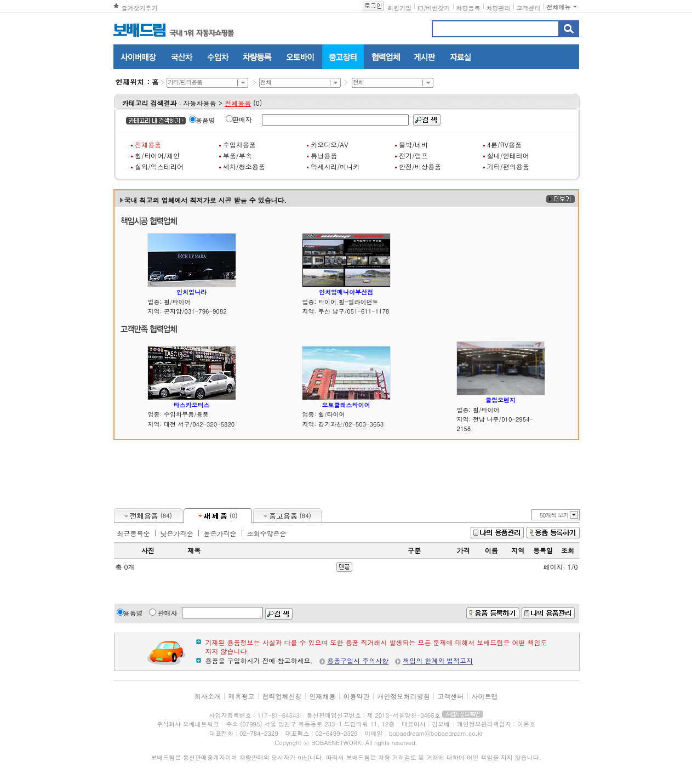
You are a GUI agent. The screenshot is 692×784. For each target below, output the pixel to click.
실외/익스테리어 (159, 166)
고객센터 (529, 8)
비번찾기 (438, 8)
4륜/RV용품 (504, 144)
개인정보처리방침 (404, 696)
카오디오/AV (329, 144)
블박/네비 (413, 144)
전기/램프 (413, 155)
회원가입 (399, 8)
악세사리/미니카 (335, 166)
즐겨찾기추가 (140, 8)
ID (421, 8)
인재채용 (322, 696)
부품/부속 (238, 155)
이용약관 (357, 696)
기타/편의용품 (508, 166)
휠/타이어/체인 (157, 155)
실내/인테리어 (508, 155)
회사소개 (207, 696)
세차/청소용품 (244, 166)
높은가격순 (220, 533)
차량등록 (468, 8)
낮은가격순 (177, 533)
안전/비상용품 (420, 166)
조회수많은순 (267, 533)
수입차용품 (239, 144)
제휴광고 (241, 696)
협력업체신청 (282, 696)
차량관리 (499, 8)
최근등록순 (134, 533)
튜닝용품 (324, 155)
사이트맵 (485, 696)
